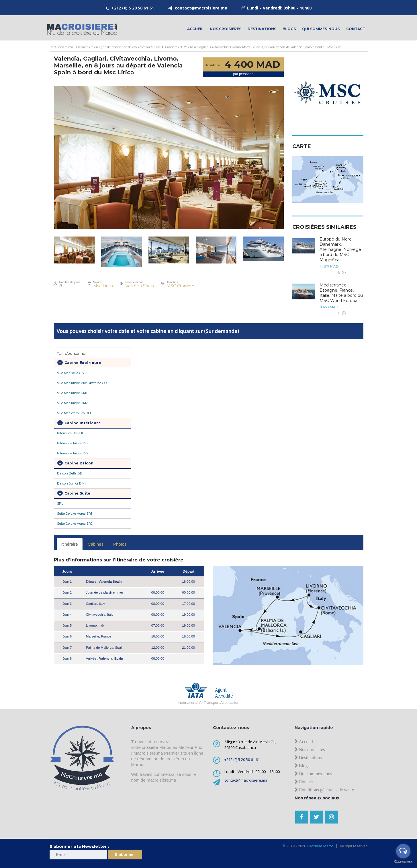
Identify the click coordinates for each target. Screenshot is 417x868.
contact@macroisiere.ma (201, 8)
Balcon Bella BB (70, 473)
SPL (60, 503)
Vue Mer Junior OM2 (72, 403)
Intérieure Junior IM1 (72, 443)
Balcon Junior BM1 (71, 483)
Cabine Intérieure (79, 423)
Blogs (289, 29)
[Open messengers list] (403, 851)
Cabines (96, 544)
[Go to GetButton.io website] (403, 862)
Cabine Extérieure (79, 363)
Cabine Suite (74, 493)
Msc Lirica (103, 286)
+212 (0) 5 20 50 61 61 (133, 8)
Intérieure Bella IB (71, 433)
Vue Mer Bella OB (71, 373)
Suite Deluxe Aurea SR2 (75, 524)
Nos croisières (226, 29)
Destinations (262, 29)
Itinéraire (70, 544)
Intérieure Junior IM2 (73, 453)
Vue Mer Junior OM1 (72, 393)
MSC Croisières (181, 286)
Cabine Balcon (76, 463)
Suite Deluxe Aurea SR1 (75, 514)
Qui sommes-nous (321, 29)
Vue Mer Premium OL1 (74, 413)
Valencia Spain (140, 286)
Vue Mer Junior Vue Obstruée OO (82, 383)
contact (356, 29)
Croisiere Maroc (320, 846)
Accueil (195, 29)
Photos (120, 544)
